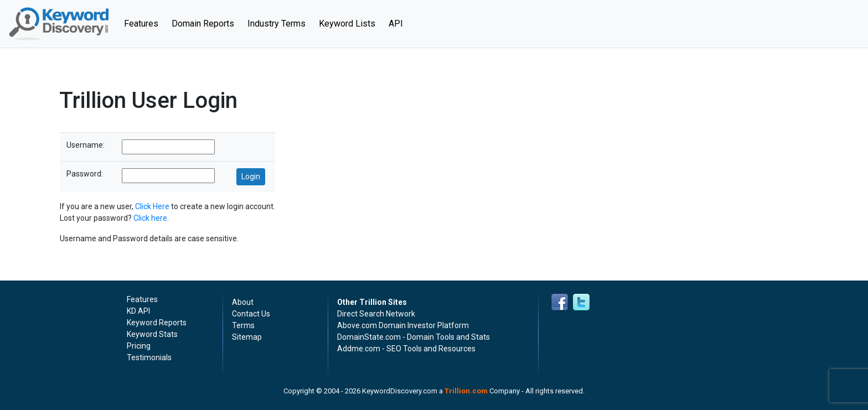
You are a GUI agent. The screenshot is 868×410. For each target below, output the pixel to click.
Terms (243, 325)
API (396, 24)
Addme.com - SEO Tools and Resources (406, 349)
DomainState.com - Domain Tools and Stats (414, 337)
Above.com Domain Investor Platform (403, 325)
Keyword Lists (347, 24)
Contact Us (251, 314)
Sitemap (247, 337)
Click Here (152, 206)
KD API (138, 311)
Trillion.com (466, 391)
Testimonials (149, 357)
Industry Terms (277, 24)
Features (144, 23)
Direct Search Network (376, 314)
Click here (150, 218)
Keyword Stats (152, 334)
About (243, 302)
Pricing (139, 346)
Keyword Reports (157, 323)
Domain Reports (203, 24)
